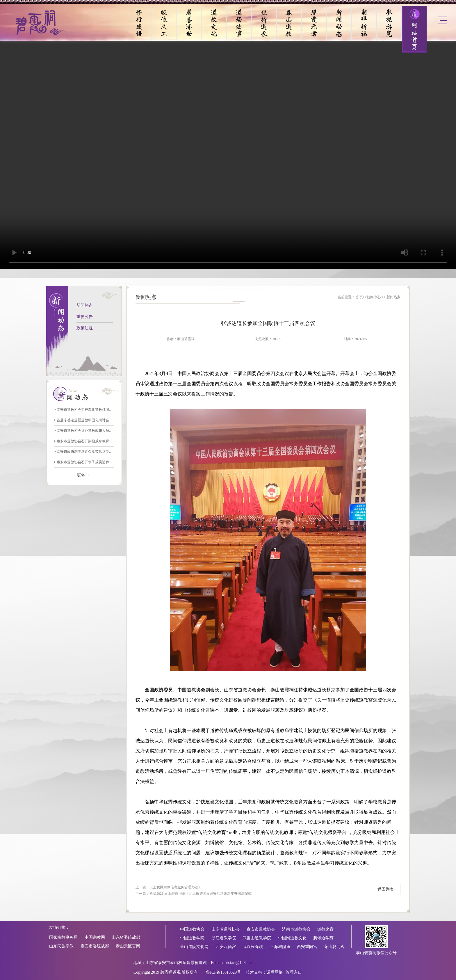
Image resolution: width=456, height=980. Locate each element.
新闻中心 (374, 297)
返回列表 (386, 889)
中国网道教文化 (292, 938)
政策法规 (85, 328)
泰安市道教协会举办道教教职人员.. (82, 431)
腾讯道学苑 (323, 938)
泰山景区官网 (128, 946)
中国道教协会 (192, 929)
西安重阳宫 (307, 947)
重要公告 (85, 317)
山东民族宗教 (61, 946)
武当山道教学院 (257, 938)
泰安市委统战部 (95, 946)
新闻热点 (85, 305)
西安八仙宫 (226, 947)
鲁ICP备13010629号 (223, 972)
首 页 (359, 297)
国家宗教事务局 (63, 937)
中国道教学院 (192, 938)
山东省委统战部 (126, 937)
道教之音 (325, 929)
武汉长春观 (253, 947)
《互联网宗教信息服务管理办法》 (176, 887)
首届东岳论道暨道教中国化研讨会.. (82, 420)
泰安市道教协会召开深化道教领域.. (82, 410)
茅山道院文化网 (194, 947)
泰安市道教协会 (261, 929)
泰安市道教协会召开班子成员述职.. (82, 462)
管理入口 (294, 972)
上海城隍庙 (280, 947)
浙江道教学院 (224, 938)
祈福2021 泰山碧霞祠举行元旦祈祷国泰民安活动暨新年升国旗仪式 (201, 894)
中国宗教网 (95, 937)
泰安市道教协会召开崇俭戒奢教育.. (82, 441)
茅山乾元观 (334, 947)
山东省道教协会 (226, 929)
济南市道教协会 (296, 929)
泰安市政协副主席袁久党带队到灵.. (82, 452)
